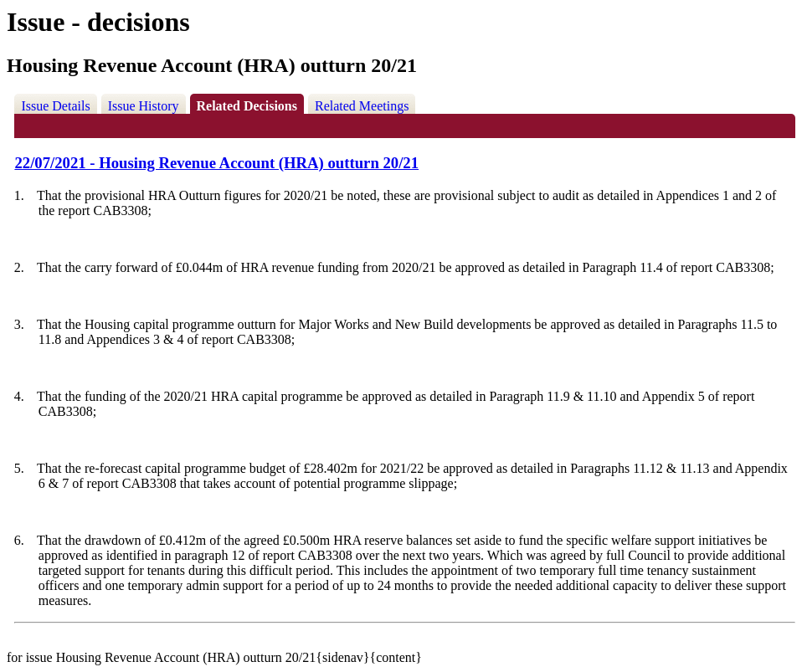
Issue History (144, 106)
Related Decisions (247, 106)
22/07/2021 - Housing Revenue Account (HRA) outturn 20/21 (216, 163)
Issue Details (55, 106)
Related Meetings (362, 106)
